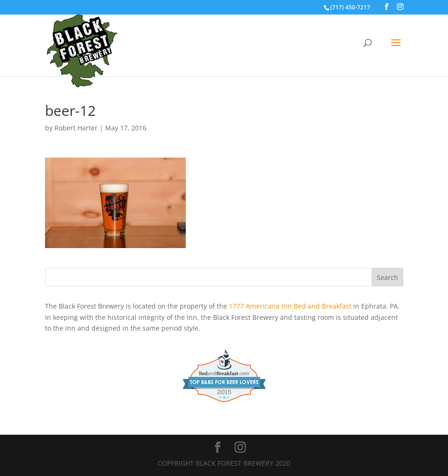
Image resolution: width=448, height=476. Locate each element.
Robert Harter (76, 128)
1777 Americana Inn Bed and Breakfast (290, 306)
